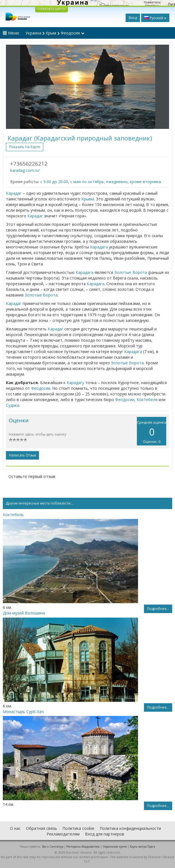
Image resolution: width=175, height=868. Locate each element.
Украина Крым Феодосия (55, 33)
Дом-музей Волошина (24, 613)
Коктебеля (147, 400)
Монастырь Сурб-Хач (23, 712)
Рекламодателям (63, 834)
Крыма (88, 199)
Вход (133, 18)
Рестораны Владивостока (83, 847)
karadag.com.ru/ (25, 170)
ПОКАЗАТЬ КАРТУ (52, 9)
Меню (11, 33)
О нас (15, 828)
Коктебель (13, 515)
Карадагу (75, 383)
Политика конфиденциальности (130, 828)
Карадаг (14, 193)
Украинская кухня (115, 847)
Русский (155, 18)
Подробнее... (158, 609)
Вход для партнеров (105, 834)
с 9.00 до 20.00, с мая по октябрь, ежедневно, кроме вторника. (101, 182)
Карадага (99, 247)
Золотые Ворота (131, 272)
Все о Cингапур (53, 847)
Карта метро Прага (143, 847)
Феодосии (41, 388)
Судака (13, 405)
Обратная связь (41, 828)
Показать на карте (25, 147)
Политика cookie (78, 828)
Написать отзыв (22, 455)
